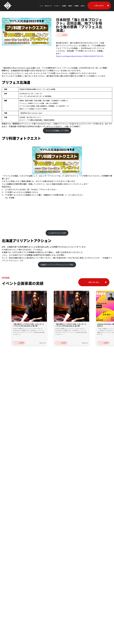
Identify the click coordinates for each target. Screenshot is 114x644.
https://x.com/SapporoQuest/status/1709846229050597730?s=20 (80, 56)
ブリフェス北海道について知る (57, 130)
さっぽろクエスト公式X (57, 233)
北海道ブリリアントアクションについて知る (57, 265)
